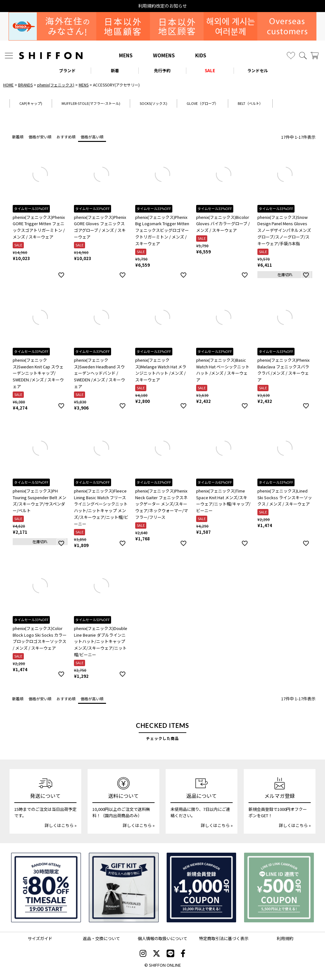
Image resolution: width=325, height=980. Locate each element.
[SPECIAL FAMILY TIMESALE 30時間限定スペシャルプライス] (46, 888)
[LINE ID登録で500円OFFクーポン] (279, 888)
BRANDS (25, 85)
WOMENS (164, 55)
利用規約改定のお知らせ (162, 6)
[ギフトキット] (124, 888)
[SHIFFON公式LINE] (170, 954)
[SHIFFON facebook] (183, 954)
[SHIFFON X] (156, 954)
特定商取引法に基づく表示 (224, 938)
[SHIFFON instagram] (143, 954)
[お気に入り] (291, 56)
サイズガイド (40, 938)
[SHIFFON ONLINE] (51, 56)
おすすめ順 (66, 137)
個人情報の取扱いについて (162, 938)
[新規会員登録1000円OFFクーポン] (202, 888)
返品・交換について (101, 938)
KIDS (201, 55)
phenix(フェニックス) (56, 85)
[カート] (315, 56)
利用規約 (285, 938)
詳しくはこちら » (61, 825)
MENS (126, 55)
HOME (8, 85)
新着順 (18, 137)
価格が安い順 (40, 137)
